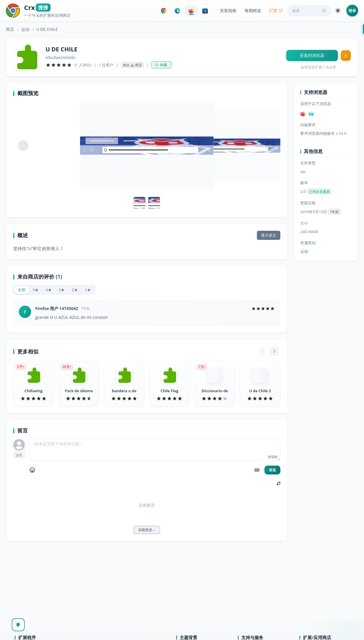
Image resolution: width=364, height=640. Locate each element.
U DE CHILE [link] (47, 29)
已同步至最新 (319, 192)
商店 (10, 29)
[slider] (59, 65)
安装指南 (228, 10)
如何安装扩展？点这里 (318, 67)
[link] (10, 29)
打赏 (276, 10)
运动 (25, 29)
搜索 (310, 11)
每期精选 (253, 10)
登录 (352, 11)
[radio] (22, 290)
